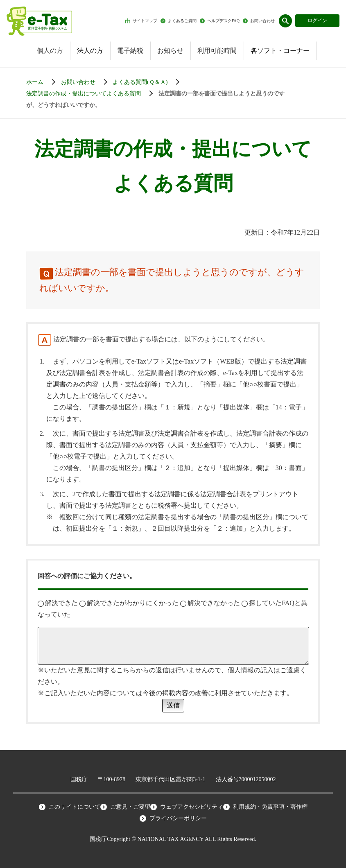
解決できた (58, 603)
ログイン (317, 20)
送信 (173, 705)
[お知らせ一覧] (86, 82)
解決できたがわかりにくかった (129, 603)
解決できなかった (210, 603)
